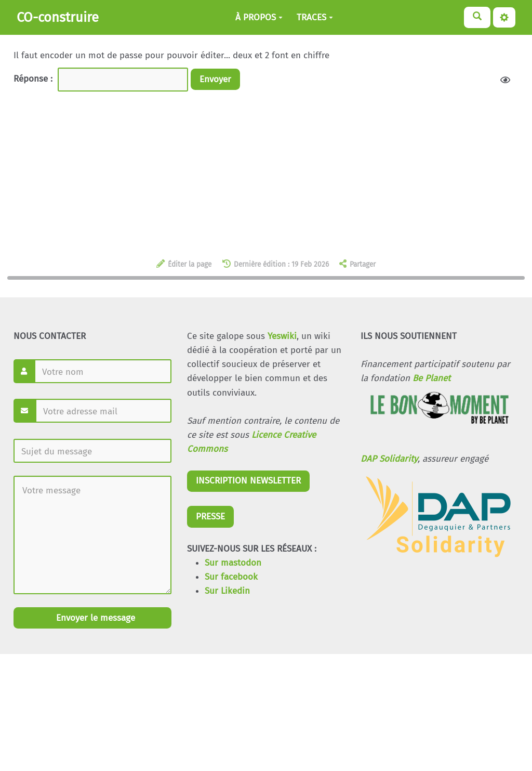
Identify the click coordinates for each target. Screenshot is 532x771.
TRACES (315, 17)
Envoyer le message (94, 618)
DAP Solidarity (389, 459)
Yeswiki (282, 336)
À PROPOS (259, 17)
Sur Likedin (227, 591)
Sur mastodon (233, 563)
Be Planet (431, 378)
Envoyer (215, 79)
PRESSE (210, 517)
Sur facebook (231, 577)
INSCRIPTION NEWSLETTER (248, 481)
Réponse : (34, 79)
